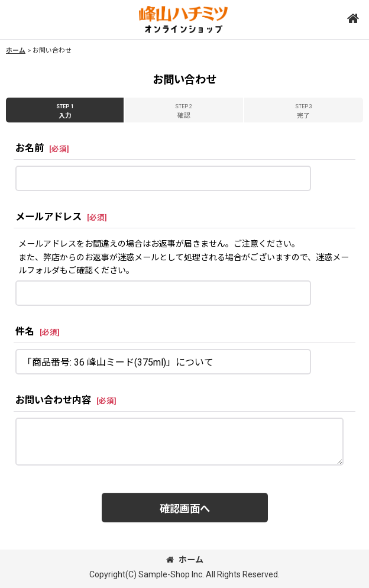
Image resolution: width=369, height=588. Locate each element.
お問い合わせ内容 (53, 400)
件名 (25, 332)
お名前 (30, 148)
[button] (352, 19)
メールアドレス (48, 217)
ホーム (185, 560)
